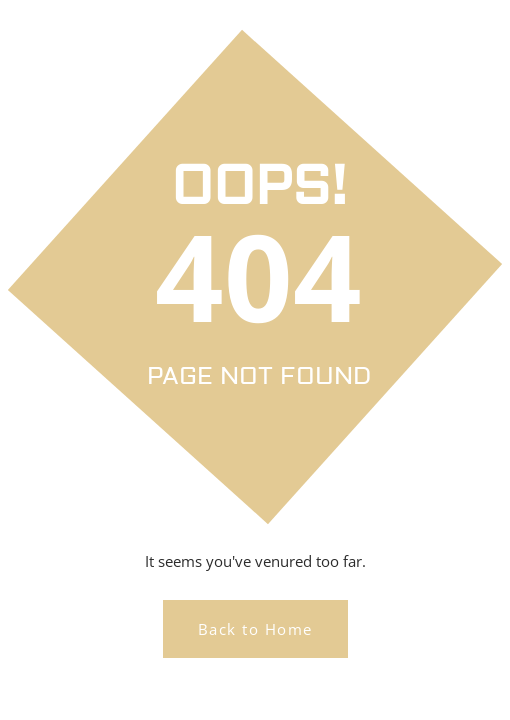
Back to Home (255, 629)
